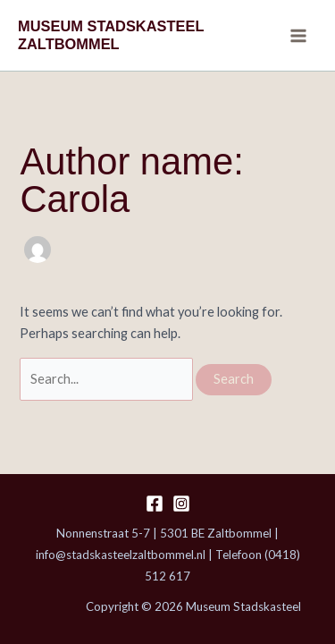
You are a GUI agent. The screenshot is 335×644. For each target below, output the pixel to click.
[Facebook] (155, 504)
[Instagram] (181, 504)
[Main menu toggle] (298, 36)
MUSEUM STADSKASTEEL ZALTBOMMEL (111, 35)
